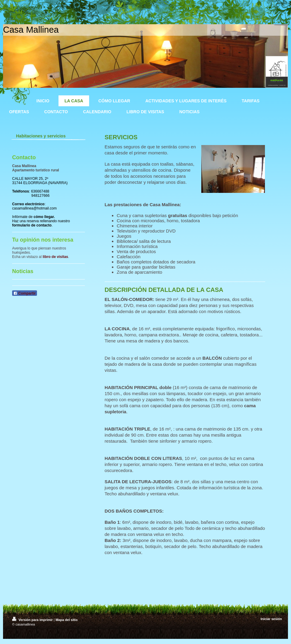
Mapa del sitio (67, 620)
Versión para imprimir (33, 620)
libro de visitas (55, 257)
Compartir (25, 293)
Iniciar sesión (271, 619)
